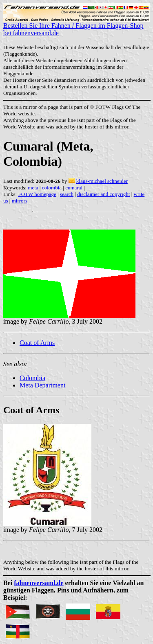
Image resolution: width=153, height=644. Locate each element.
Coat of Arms (37, 343)
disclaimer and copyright (103, 194)
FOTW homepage (37, 194)
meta (33, 188)
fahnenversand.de (39, 583)
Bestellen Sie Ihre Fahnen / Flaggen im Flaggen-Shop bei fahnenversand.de (76, 26)
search (67, 194)
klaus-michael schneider (102, 181)
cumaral (74, 188)
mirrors (20, 201)
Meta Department (42, 385)
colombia (52, 188)
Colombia (32, 378)
